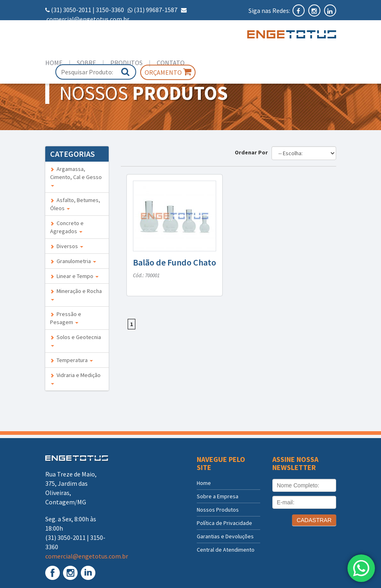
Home (54, 63)
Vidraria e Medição (75, 378)
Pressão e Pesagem (66, 318)
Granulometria (73, 261)
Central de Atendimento (226, 550)
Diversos (67, 246)
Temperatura (72, 360)
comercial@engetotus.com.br (88, 19)
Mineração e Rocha (76, 294)
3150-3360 (110, 10)
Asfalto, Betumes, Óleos (75, 204)
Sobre (86, 63)
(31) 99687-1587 (156, 10)
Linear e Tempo (74, 276)
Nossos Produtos (218, 510)
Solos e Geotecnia (76, 340)
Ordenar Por (253, 152)
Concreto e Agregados (67, 227)
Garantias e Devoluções (225, 536)
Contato (171, 63)
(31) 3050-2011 (71, 10)
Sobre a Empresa (218, 496)
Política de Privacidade (224, 523)
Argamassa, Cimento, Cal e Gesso (76, 176)
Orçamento (168, 72)
